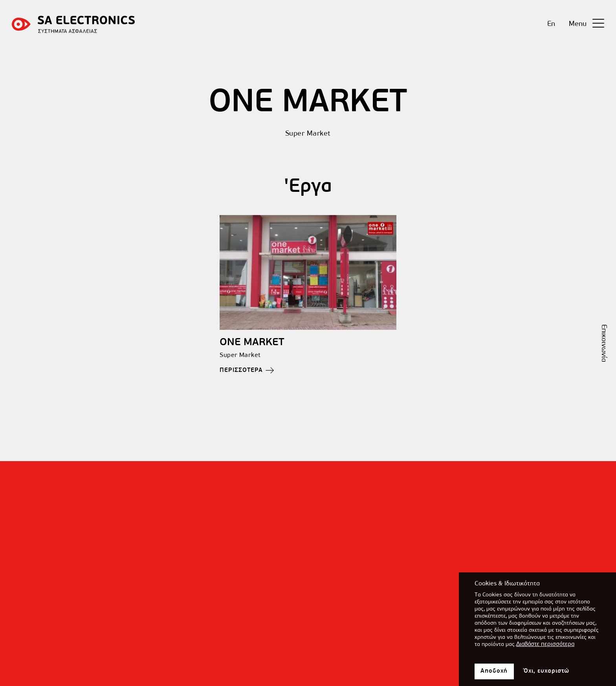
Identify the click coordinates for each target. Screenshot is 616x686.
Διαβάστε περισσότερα (545, 648)
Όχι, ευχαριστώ (547, 675)
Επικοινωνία (604, 343)
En (551, 24)
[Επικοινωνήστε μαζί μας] (308, 672)
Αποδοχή (494, 675)
